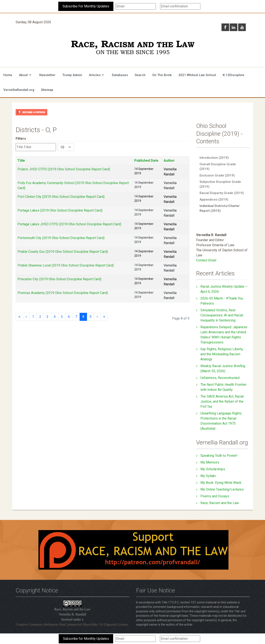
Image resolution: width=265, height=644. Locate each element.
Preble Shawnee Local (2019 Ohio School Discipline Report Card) (66, 265)
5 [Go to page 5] (62, 317)
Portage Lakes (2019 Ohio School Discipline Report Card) (60, 210)
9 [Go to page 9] (90, 317)
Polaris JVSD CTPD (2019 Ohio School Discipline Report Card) (64, 169)
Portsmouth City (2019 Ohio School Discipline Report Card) (61, 238)
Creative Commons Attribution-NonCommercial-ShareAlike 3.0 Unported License (72, 624)
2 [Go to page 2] (40, 317)
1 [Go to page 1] (33, 317)
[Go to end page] (104, 317)
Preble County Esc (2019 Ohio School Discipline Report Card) (63, 252)
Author (169, 161)
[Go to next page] (97, 317)
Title (21, 161)
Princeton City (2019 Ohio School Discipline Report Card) (59, 279)
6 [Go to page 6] (69, 317)
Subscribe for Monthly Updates (86, 639)
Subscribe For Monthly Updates (86, 6)
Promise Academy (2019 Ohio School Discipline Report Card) (63, 293)
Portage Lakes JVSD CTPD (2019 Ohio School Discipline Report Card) (69, 224)
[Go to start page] (19, 317)
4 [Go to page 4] (55, 317)
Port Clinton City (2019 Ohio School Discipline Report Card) (61, 197)
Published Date (146, 161)
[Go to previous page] (26, 317)
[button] (26, 75)
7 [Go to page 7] (76, 317)
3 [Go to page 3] (47, 317)
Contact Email (206, 260)
